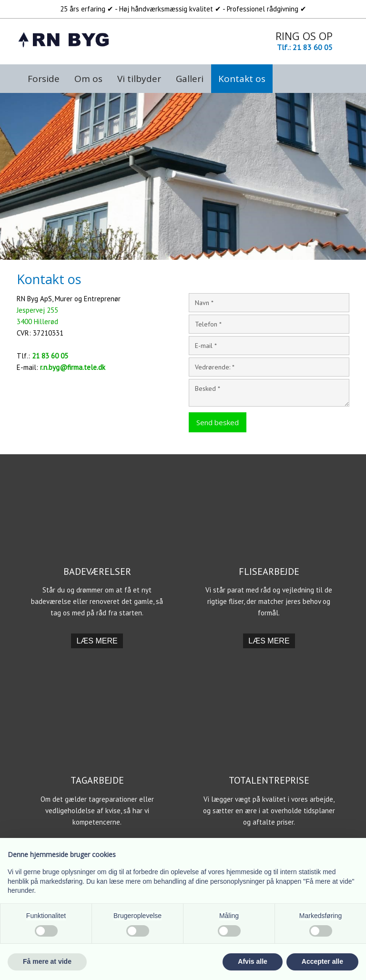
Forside (44, 79)
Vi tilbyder (139, 79)
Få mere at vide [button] (47, 961)
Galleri (190, 79)
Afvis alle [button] (252, 961)
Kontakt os (242, 79)
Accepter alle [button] (322, 961)
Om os (88, 79)
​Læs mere (97, 641)
